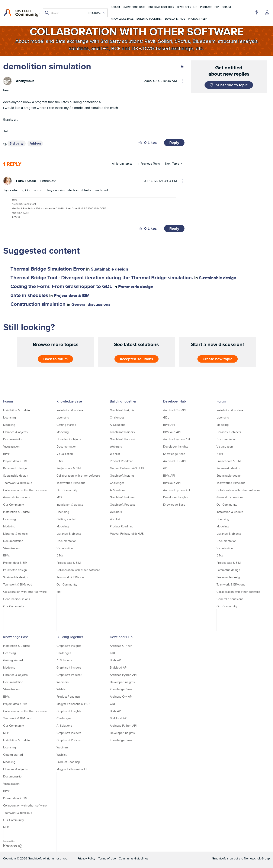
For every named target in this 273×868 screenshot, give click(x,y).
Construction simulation (38, 304)
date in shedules (29, 295)
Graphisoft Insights (122, 410)
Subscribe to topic (232, 85)
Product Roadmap (122, 461)
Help (257, 13)
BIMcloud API (172, 432)
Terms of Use (107, 858)
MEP (59, 497)
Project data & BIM (72, 296)
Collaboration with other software (25, 490)
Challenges (117, 417)
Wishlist (115, 454)
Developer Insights (176, 446)
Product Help (210, 7)
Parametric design (136, 287)
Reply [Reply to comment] (174, 228)
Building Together (161, 7)
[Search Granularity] (95, 13)
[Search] (75, 13)
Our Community (14, 505)
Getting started (66, 425)
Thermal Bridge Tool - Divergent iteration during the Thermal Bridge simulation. (102, 277)
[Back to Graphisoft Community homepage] (22, 13)
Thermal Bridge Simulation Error (48, 269)
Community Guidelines (134, 858)
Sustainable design (110, 269)
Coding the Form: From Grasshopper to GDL (61, 286)
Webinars (116, 446)
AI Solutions (118, 425)
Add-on (35, 143)
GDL (166, 417)
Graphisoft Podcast (122, 439)
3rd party (17, 143)
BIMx (6, 454)
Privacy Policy (86, 858)
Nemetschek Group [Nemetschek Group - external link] (257, 858)
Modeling (9, 425)
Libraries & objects (15, 432)
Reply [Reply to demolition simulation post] (174, 143)
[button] (140, 143)
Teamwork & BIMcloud (18, 483)
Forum (115, 7)
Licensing (9, 417)
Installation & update (17, 410)
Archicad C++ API (174, 410)
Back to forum (55, 359)
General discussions (91, 304)
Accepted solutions (136, 359)
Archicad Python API (176, 439)
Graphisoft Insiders (122, 432)
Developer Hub (187, 7)
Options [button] (181, 81)
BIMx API (169, 425)
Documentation (13, 439)
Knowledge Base (134, 7)
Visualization (11, 446)
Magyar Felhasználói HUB (127, 468)
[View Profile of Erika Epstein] (26, 181)
